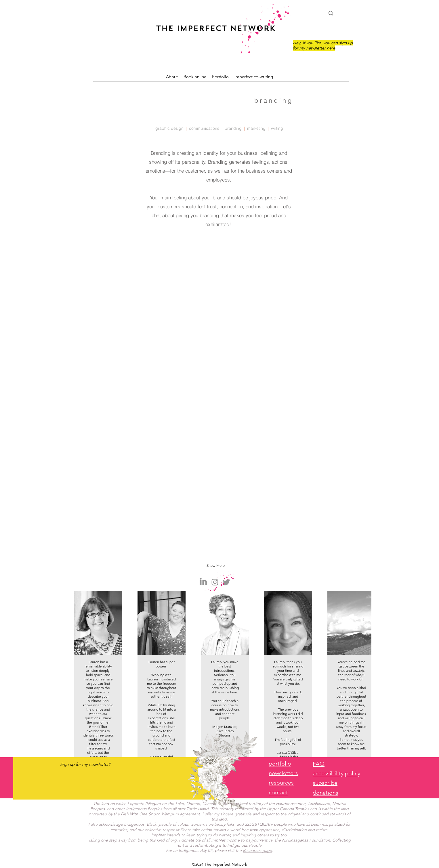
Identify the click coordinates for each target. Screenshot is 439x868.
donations (326, 793)
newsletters (283, 773)
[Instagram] (215, 582)
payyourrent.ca (259, 840)
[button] (128, 266)
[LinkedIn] (203, 582)
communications (204, 128)
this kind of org (163, 840)
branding (233, 128)
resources (281, 783)
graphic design (169, 128)
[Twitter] (226, 582)
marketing (256, 128)
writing (277, 128)
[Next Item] (361, 674)
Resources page (257, 850)
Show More (216, 566)
